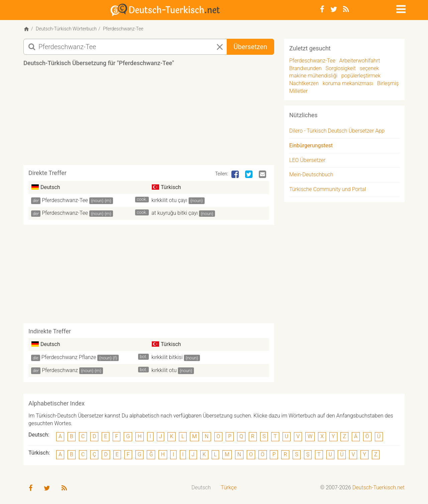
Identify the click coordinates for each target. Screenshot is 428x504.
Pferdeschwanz (60, 370)
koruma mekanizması (348, 83)
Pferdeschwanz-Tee (65, 200)
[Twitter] (334, 9)
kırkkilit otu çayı (169, 200)
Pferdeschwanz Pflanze (69, 357)
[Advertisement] (149, 118)
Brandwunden (305, 68)
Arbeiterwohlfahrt (360, 61)
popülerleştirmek (361, 76)
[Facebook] (322, 9)
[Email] (263, 175)
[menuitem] (201, 488)
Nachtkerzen (304, 83)
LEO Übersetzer (307, 160)
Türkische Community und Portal (328, 189)
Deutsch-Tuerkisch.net (379, 487)
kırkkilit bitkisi (167, 357)
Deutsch (201, 487)
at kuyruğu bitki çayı (175, 213)
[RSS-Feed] (346, 9)
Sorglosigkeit (340, 68)
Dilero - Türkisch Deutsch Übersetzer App (337, 131)
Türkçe (229, 487)
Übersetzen (250, 47)
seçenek (369, 68)
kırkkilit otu (164, 370)
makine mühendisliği (313, 76)
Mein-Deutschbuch (311, 175)
